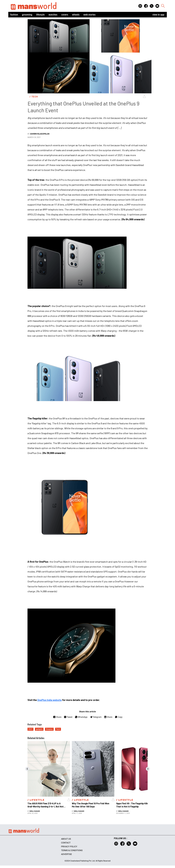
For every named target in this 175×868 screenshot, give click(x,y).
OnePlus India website (49, 700)
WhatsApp (81, 717)
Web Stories (89, 15)
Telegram (96, 717)
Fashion (14, 15)
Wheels (76, 15)
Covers (65, 15)
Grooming (27, 15)
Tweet (68, 717)
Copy (119, 717)
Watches (53, 15)
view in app (158, 15)
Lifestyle (40, 15)
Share (57, 717)
